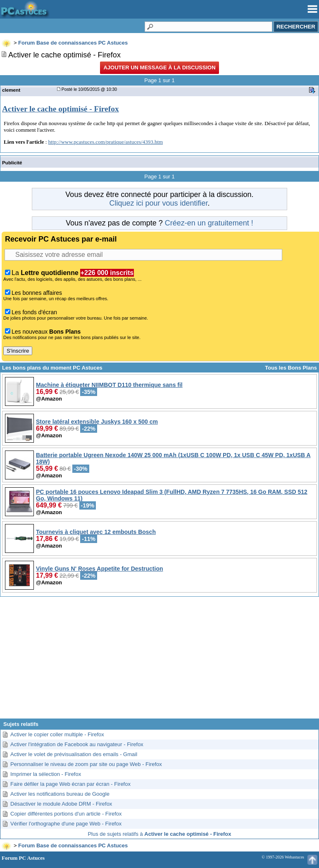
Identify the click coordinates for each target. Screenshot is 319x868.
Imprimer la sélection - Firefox (46, 774)
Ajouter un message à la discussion (159, 68)
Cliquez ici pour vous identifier (158, 203)
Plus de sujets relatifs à (159, 834)
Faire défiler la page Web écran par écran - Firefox (70, 784)
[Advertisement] (159, 661)
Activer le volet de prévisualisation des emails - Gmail (74, 754)
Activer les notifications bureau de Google (60, 794)
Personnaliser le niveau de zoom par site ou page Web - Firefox (86, 764)
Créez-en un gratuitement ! (209, 223)
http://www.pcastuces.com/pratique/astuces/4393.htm (106, 142)
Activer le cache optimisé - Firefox (61, 109)
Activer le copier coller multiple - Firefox (57, 734)
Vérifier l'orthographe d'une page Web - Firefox (66, 824)
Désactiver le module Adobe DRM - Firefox (61, 804)
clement (11, 90)
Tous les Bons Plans (291, 368)
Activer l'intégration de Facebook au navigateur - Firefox (77, 744)
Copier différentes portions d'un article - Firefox (66, 814)
